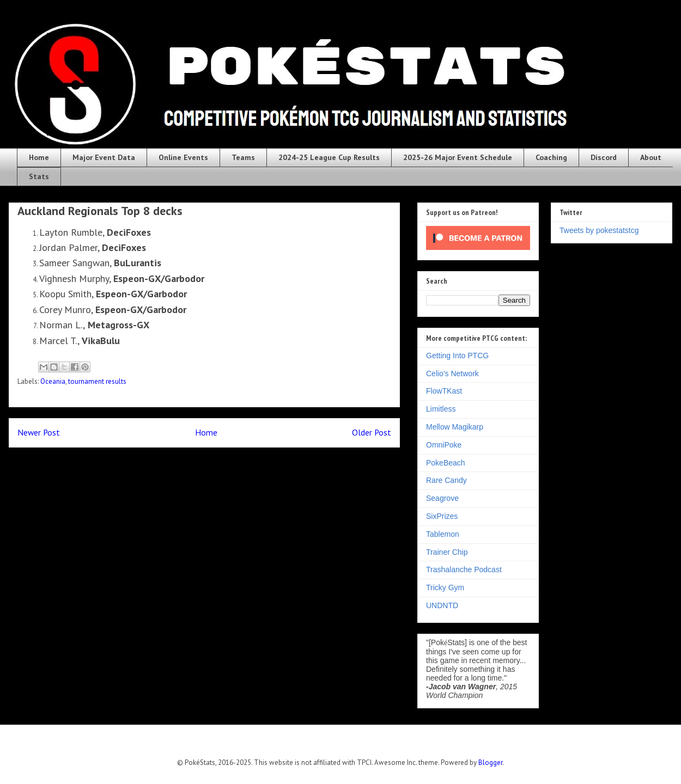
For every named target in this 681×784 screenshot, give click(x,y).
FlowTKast (444, 391)
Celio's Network (452, 373)
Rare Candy (446, 480)
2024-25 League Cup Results (329, 157)
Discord (604, 157)
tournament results (97, 381)
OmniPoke (444, 445)
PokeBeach (446, 463)
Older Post (372, 432)
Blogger (490, 762)
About (651, 157)
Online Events (183, 157)
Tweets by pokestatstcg (599, 230)
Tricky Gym (445, 587)
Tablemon (443, 534)
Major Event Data (104, 157)
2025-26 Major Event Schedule (458, 157)
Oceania (53, 381)
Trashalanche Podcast (464, 569)
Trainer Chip (447, 552)
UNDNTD (442, 605)
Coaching (551, 157)
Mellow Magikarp (455, 427)
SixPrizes (442, 516)
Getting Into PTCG (457, 356)
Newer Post (39, 432)
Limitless (441, 409)
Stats (39, 176)
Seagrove (442, 498)
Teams (243, 157)
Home (39, 157)
